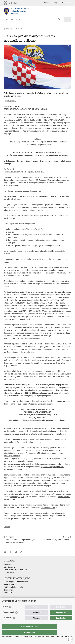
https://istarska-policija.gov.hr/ (15, 453)
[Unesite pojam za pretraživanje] (14, 19)
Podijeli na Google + (21, 552)
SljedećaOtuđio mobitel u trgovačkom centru (56, 538)
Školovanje (8, 593)
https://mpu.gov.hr (11, 456)
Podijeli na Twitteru (16, 552)
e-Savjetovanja (10, 567)
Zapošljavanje (9, 590)
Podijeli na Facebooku (10, 552)
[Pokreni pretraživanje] (59, 19)
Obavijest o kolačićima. (63, 636)
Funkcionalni (8, 617)
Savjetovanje (9, 584)
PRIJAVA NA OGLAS (12, 106)
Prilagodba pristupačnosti (53, 3)
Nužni (5, 611)
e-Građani (8, 564)
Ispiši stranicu (5, 552)
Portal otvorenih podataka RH (15, 570)
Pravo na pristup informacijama (16, 582)
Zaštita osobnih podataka (13, 587)
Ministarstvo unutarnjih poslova (16, 602)
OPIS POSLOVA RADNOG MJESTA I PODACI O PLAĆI (26, 109)
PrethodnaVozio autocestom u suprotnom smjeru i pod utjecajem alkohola (21, 540)
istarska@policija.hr (61, 393)
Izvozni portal (9, 573)
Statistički (7, 623)
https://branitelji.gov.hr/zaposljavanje (18, 338)
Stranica (7, 527)
